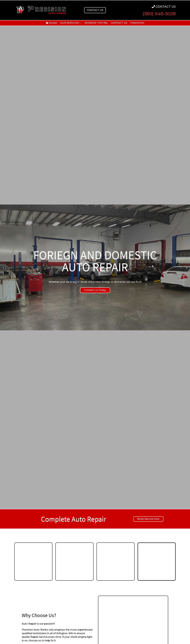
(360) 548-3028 (159, 14)
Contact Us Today (95, 290)
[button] (4, 267)
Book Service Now (148, 519)
